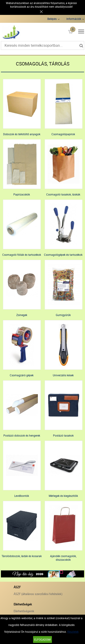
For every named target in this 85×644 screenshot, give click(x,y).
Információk (74, 19)
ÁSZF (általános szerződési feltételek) (38, 594)
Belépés (52, 19)
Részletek (73, 632)
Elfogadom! (42, 639)
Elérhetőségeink (24, 611)
